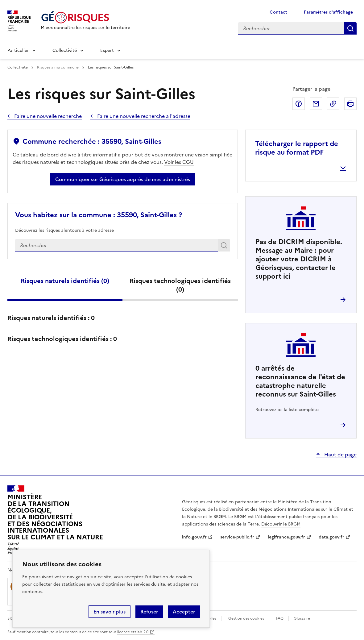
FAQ (280, 618)
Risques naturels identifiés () (65, 281)
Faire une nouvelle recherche (48, 116)
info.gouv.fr (194, 537)
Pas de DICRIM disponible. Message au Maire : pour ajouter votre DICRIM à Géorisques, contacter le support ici (299, 259)
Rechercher (225, 247)
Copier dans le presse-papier (333, 104)
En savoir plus (110, 612)
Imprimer (350, 104)
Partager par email (316, 104)
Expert (107, 50)
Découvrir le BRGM (281, 524)
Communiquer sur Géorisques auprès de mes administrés (123, 179)
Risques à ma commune (58, 67)
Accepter (184, 612)
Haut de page (340, 455)
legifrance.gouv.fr (286, 537)
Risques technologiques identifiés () (180, 285)
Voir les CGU (179, 162)
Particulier (18, 50)
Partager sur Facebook (299, 104)
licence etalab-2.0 (133, 632)
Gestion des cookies (246, 618)
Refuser (149, 612)
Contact (278, 12)
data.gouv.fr (331, 537)
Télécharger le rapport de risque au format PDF (297, 148)
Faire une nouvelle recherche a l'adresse (144, 116)
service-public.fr (237, 537)
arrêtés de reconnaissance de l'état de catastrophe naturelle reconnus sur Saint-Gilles (300, 381)
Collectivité (65, 50)
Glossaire (302, 618)
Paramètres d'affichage (328, 12)
